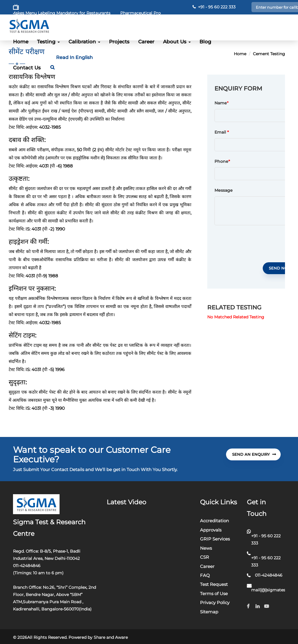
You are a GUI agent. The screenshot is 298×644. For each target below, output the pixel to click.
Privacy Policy (215, 603)
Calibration (84, 42)
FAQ (205, 575)
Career (146, 42)
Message (224, 191)
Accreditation (214, 521)
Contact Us (27, 68)
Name (221, 103)
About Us (177, 42)
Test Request (214, 584)
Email (222, 132)
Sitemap (209, 612)
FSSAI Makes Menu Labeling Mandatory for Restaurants (62, 13)
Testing (48, 42)
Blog (205, 42)
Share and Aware (111, 637)
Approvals (211, 530)
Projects (119, 42)
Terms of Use (214, 594)
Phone (222, 162)
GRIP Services (215, 539)
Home (21, 42)
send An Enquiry (254, 454)
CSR (204, 557)
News (206, 548)
